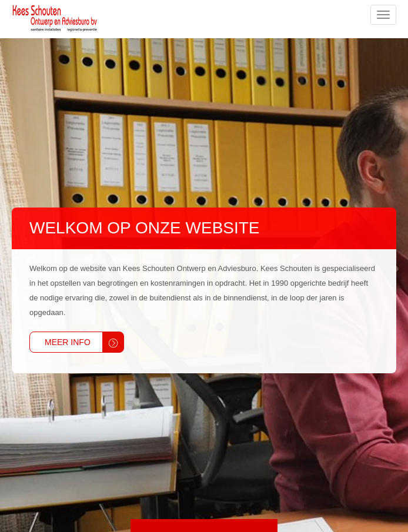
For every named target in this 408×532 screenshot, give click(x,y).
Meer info (68, 342)
